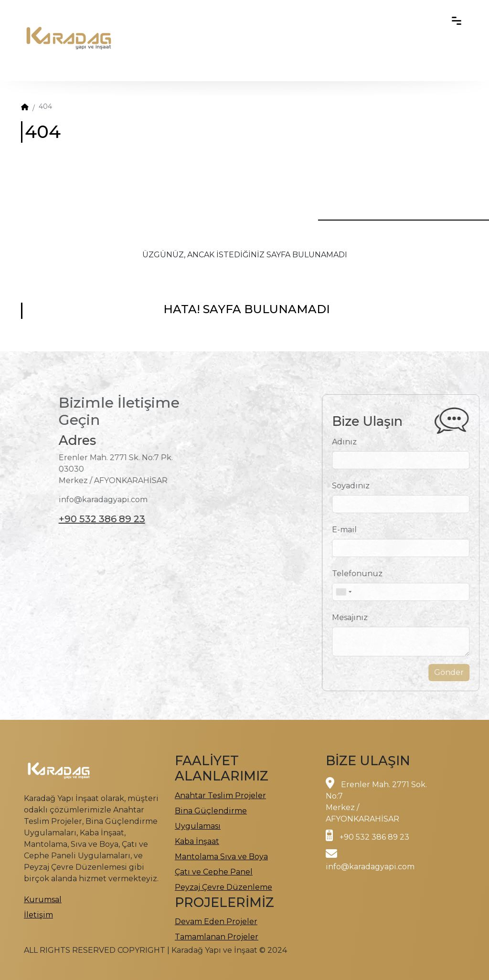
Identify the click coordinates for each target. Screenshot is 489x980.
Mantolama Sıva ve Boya (221, 857)
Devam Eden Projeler (216, 922)
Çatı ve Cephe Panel (214, 872)
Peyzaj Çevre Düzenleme (223, 887)
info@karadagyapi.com (370, 867)
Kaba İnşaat (197, 841)
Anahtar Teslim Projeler (220, 796)
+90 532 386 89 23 (87, 519)
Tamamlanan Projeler (217, 937)
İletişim (38, 915)
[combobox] (358, 592)
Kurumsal (43, 900)
